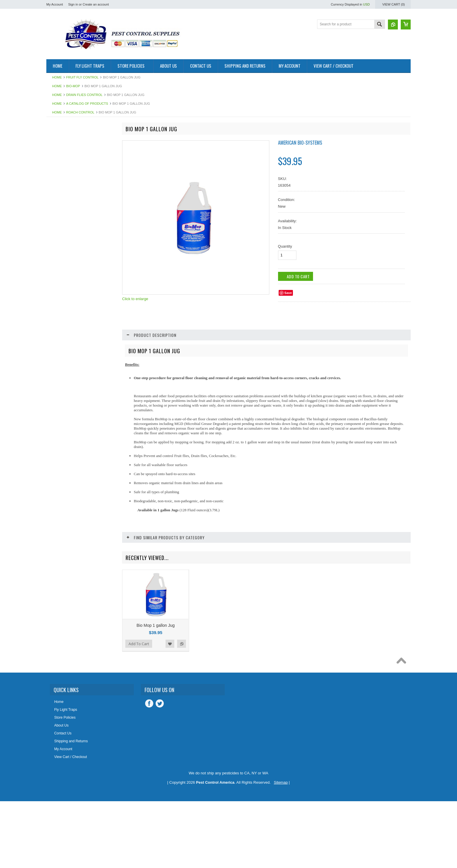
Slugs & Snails (61, 516)
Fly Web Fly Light (63, 387)
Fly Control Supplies (65, 367)
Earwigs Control (62, 328)
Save (288, 293)
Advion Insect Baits (64, 160)
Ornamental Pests (64, 447)
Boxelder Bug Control (66, 269)
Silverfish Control (63, 506)
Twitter (160, 771)
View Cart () (394, 4)
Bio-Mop (73, 86)
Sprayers (57, 535)
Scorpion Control (63, 496)
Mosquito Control (63, 417)
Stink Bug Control (63, 555)
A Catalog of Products (87, 104)
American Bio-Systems (300, 143)
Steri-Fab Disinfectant (66, 545)
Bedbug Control (62, 199)
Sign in (73, 4)
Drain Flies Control (84, 95)
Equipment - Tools (64, 338)
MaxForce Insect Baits (67, 407)
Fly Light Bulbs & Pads (67, 377)
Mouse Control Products (68, 427)
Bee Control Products (66, 219)
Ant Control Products (66, 189)
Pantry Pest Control (65, 466)
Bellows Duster (61, 229)
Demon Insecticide (64, 298)
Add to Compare (109, 712)
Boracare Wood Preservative (72, 259)
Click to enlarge (135, 299)
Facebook (149, 771)
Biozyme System (63, 249)
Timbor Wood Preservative (70, 615)
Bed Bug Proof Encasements (72, 209)
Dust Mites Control (64, 318)
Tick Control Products (66, 605)
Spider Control (61, 526)
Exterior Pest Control (66, 348)
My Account (55, 4)
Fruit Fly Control (82, 77)
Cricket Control (61, 288)
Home (57, 77)
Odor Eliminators (63, 437)
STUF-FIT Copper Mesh (68, 565)
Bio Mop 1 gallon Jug (156, 625)
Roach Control (80, 112)
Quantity (285, 246)
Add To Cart (63, 712)
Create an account (96, 4)
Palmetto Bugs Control (67, 456)
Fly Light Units (61, 140)
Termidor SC (59, 585)
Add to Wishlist (97, 712)
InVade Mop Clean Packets (81, 694)
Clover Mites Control (65, 278)
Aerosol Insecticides (65, 170)
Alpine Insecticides (64, 180)
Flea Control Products (66, 358)
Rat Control (58, 476)
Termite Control (61, 595)
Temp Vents (59, 575)
